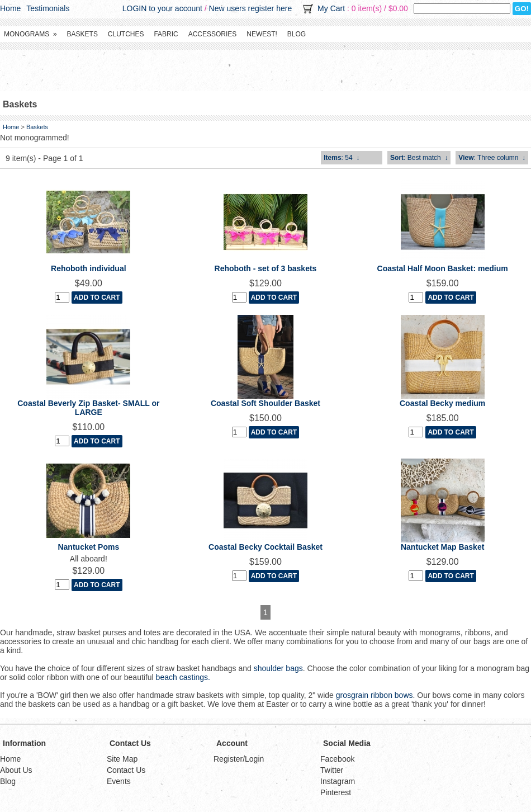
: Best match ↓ (419, 158)
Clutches (126, 34)
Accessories (213, 34)
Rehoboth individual (89, 268)
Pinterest (336, 792)
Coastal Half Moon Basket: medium (443, 268)
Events (119, 781)
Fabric (166, 34)
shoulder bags (278, 668)
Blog (297, 34)
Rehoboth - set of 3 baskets (266, 268)
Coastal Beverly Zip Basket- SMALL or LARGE (88, 408)
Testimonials (48, 8)
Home (10, 8)
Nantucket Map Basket (442, 547)
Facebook (337, 759)
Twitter (332, 770)
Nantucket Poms (88, 547)
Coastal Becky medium (442, 403)
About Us (16, 770)
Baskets (82, 34)
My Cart (331, 8)
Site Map (122, 759)
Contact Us (126, 770)
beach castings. (183, 677)
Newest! (262, 34)
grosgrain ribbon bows (374, 695)
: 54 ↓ (342, 158)
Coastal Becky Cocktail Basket (265, 547)
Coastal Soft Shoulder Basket (265, 403)
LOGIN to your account (162, 8)
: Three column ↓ (492, 158)
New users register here (251, 8)
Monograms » (30, 34)
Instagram (338, 781)
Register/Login (239, 759)
